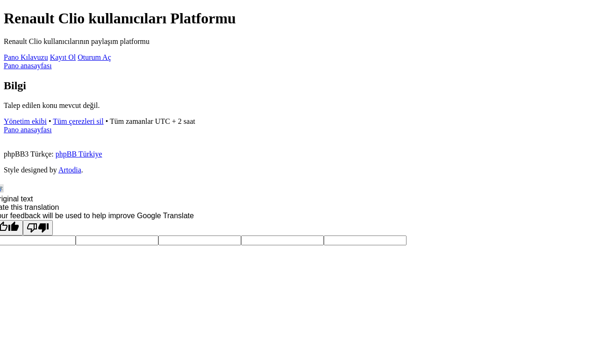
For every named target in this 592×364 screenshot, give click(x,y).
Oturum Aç (94, 57)
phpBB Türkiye (79, 154)
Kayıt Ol (63, 57)
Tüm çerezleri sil (78, 121)
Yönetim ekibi (25, 121)
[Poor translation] (38, 228)
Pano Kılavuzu (26, 57)
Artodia (70, 170)
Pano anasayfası (28, 66)
